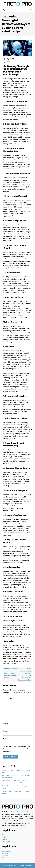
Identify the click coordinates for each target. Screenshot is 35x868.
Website (6, 739)
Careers (5, 856)
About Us (5, 853)
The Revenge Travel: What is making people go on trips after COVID (15, 782)
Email (6, 731)
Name (6, 723)
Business (5, 835)
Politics (4, 839)
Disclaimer (6, 858)
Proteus (29, 866)
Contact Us (6, 851)
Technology (6, 842)
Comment (8, 699)
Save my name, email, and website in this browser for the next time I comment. (17, 749)
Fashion (5, 837)
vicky (8, 62)
